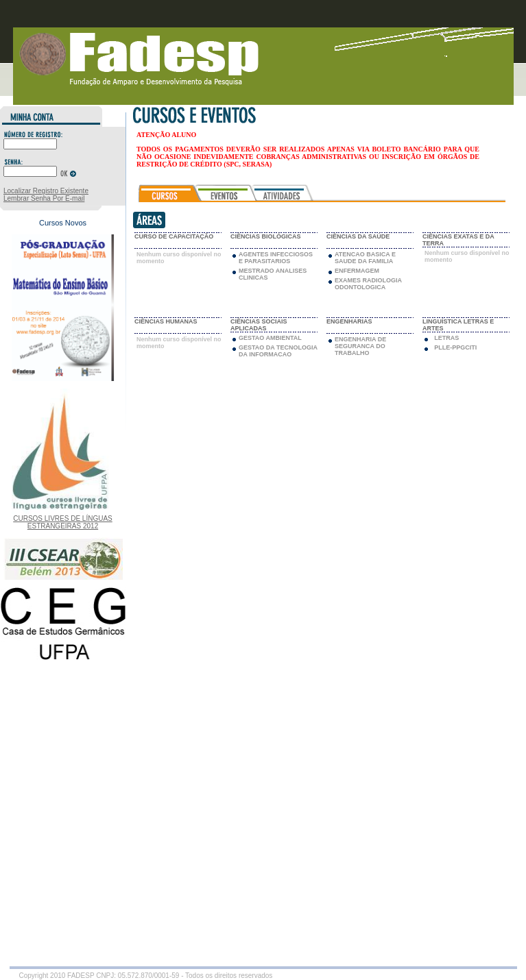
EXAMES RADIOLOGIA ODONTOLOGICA (368, 284)
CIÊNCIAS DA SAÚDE (358, 236)
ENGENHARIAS (349, 321)
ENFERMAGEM (357, 271)
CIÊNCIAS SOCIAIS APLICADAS (259, 325)
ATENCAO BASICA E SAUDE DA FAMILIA (365, 258)
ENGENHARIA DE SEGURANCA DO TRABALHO (360, 346)
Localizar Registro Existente (46, 191)
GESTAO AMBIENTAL (270, 338)
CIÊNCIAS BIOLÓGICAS (266, 236)
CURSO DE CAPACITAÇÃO (174, 236)
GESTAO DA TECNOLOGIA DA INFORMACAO (278, 351)
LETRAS (446, 338)
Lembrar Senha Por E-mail (44, 198)
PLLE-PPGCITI (455, 347)
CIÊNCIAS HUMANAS (166, 321)
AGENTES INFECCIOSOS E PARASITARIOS (276, 258)
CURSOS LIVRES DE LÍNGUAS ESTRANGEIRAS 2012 (62, 522)
